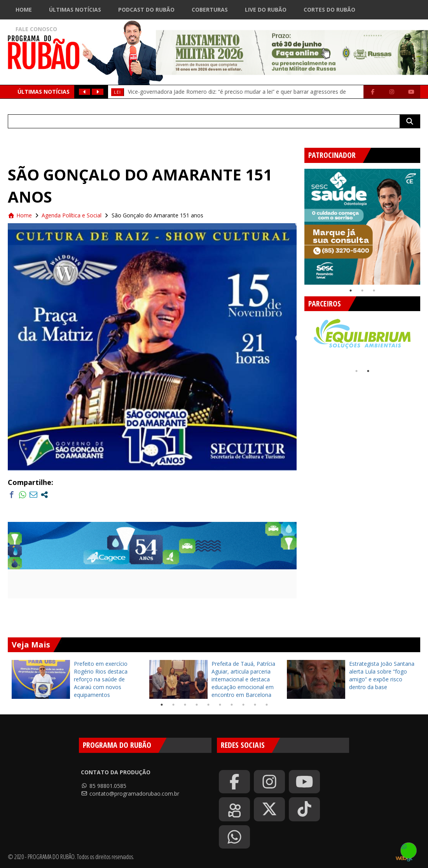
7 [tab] (232, 705)
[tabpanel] (362, 227)
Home (24, 10)
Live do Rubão (266, 10)
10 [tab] (267, 705)
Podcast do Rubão (146, 10)
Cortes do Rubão (329, 10)
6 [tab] (220, 705)
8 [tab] (243, 705)
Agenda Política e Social (72, 215)
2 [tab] (362, 290)
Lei (117, 92)
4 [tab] (197, 705)
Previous (299, 224)
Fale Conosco (36, 29)
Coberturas (210, 10)
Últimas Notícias (75, 10)
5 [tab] (208, 705)
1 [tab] (351, 290)
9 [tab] (255, 705)
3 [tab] (374, 290)
